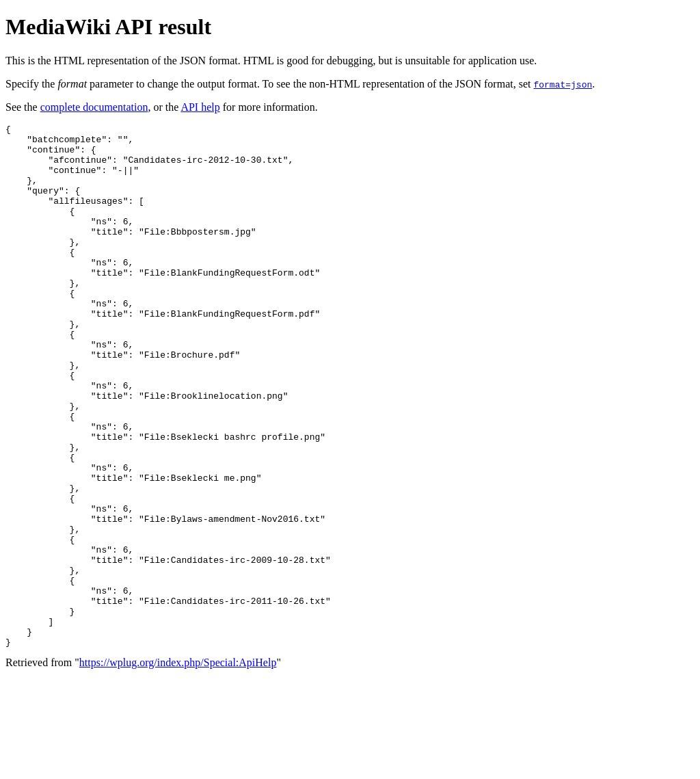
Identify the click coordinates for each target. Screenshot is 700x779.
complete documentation (94, 107)
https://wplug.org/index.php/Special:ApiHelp (178, 767)
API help (200, 107)
